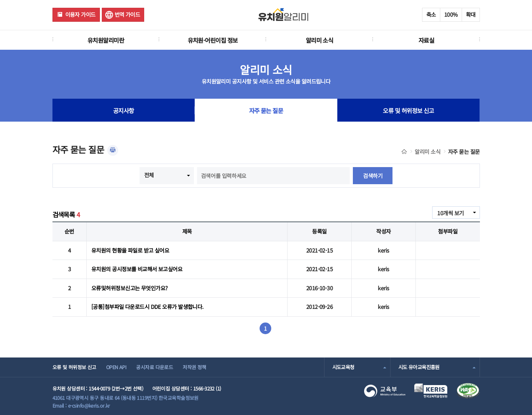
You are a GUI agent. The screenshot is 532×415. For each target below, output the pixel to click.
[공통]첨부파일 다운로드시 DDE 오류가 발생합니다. (147, 307)
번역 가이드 (127, 14)
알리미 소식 (320, 40)
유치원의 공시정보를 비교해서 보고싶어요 (137, 269)
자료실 (426, 40)
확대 (471, 14)
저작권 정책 (194, 367)
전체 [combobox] (149, 175)
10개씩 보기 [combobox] (450, 213)
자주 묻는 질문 (266, 110)
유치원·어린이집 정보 (213, 40)
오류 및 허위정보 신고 (408, 110)
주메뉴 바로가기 (0, 0)
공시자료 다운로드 (154, 367)
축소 (431, 14)
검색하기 (373, 176)
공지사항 (124, 110)
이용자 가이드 (80, 14)
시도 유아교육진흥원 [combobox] (419, 367)
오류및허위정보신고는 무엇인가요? (129, 288)
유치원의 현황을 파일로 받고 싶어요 (130, 250)
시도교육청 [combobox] (343, 367)
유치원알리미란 (106, 40)
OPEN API (116, 367)
